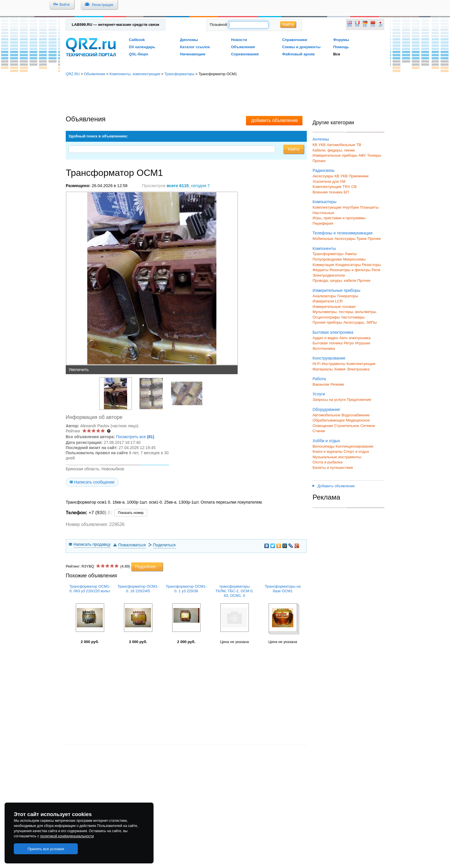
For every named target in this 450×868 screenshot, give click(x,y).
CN (373, 26)
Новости (239, 40)
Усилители (322, 181)
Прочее (319, 161)
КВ (315, 145)
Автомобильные (341, 145)
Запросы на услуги (329, 400)
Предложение (359, 400)
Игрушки (362, 343)
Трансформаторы (180, 74)
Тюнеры (374, 155)
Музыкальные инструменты (337, 457)
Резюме (337, 384)
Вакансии (321, 384)
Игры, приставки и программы (339, 218)
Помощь (341, 47)
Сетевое (368, 426)
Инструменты (334, 364)
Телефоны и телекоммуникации (343, 233)
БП (346, 192)
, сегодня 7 (188, 186)
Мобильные (323, 239)
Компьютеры (324, 202)
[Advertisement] (225, 96)
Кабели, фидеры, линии (334, 150)
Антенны (321, 139)
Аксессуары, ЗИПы (360, 322)
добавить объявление (275, 120)
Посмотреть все (135, 437)
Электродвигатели (329, 275)
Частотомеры (353, 317)
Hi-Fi (317, 364)
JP (381, 26)
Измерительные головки (334, 307)
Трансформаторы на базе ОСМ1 (283, 589)
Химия (340, 369)
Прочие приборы (327, 322)
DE (365, 26)
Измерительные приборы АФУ (339, 155)
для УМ (339, 181)
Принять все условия (46, 849)
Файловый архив (298, 54)
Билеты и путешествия (333, 468)
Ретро (349, 343)
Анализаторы (324, 296)
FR (357, 26)
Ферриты (320, 270)
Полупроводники (327, 259)
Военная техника (327, 192)
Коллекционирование (355, 446)
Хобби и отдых (326, 441)
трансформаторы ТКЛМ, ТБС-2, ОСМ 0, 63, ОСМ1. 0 (234, 591)
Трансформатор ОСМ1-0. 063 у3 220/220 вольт (90, 589)
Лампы (351, 254)
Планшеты (369, 207)
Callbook (137, 40)
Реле (376, 270)
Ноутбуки (351, 207)
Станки (319, 431)
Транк (361, 239)
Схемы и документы (301, 47)
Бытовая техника (327, 343)
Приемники (359, 176)
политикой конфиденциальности (67, 836)
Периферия (323, 223)
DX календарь (142, 47)
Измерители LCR (328, 301)
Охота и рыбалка (328, 462)
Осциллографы (326, 317)
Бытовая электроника (333, 332)
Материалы (323, 369)
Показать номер (131, 513)
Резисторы (371, 265)
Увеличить (79, 370)
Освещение (323, 426)
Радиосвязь (324, 170)
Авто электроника (355, 338)
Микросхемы (354, 259)
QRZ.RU (73, 74)
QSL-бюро (138, 54)
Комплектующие (327, 207)
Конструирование (329, 358)
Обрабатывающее (329, 420)
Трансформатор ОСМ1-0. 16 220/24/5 (138, 589)
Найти (288, 24)
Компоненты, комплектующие (135, 74)
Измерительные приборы (336, 290)
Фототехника (324, 348)
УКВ (322, 145)
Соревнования (245, 54)
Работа (319, 379)
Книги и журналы (327, 452)
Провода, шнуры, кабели (334, 280)
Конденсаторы (348, 265)
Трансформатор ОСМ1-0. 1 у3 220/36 (186, 589)
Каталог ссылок (195, 47)
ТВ (359, 145)
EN (350, 26)
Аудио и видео (325, 338)
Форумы (341, 40)
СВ (354, 187)
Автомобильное (326, 415)
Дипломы (189, 40)
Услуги (319, 394)
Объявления (243, 47)
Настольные (323, 213)
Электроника (358, 369)
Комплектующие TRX (331, 187)
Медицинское (358, 420)
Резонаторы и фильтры (350, 270)
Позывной (218, 25)
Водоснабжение (356, 415)
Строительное (347, 426)
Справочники (295, 40)
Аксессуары (323, 176)
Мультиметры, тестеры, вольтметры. (345, 312)
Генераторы (348, 296)
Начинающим (193, 54)
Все (337, 54)
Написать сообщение (94, 482)
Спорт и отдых (356, 452)
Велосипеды (324, 446)
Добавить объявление (334, 486)
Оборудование (326, 409)
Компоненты (324, 248)
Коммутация (323, 265)
